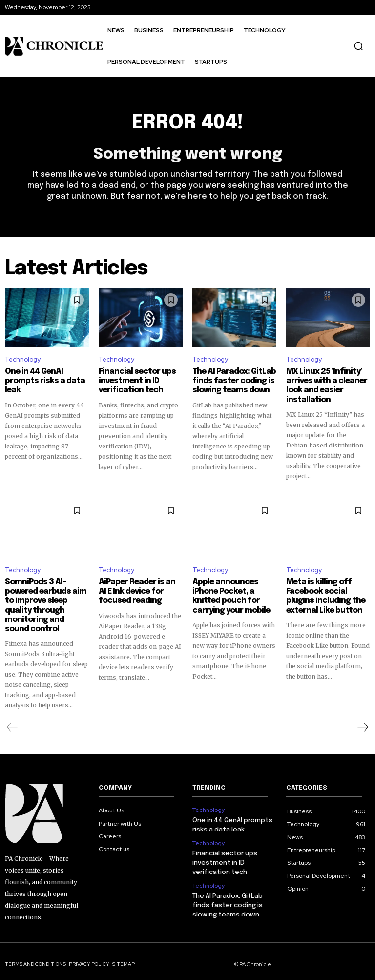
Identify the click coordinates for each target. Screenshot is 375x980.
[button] (358, 46)
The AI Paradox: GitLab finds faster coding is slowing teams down (230, 380)
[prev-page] (12, 722)
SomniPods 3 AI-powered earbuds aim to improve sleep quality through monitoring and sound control (44, 601)
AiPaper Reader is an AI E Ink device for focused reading (139, 588)
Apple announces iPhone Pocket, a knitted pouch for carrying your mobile (228, 593)
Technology (23, 359)
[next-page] (362, 722)
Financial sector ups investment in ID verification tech (134, 380)
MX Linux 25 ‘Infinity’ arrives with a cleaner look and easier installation (323, 384)
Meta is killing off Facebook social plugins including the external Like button (327, 593)
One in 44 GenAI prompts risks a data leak (41, 380)
